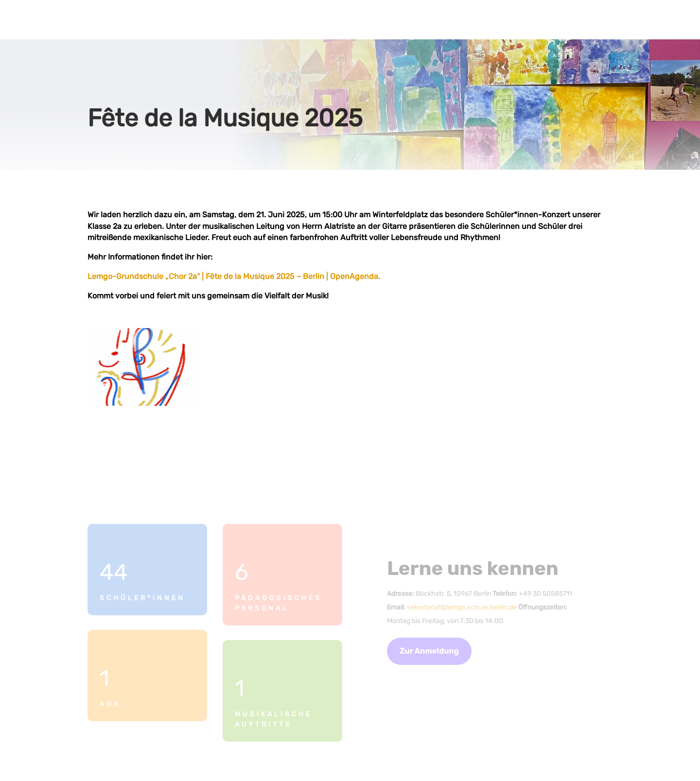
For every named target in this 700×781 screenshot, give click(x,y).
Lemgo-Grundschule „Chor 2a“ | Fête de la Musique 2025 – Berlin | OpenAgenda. (234, 276)
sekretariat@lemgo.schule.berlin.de (462, 607)
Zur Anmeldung (429, 651)
